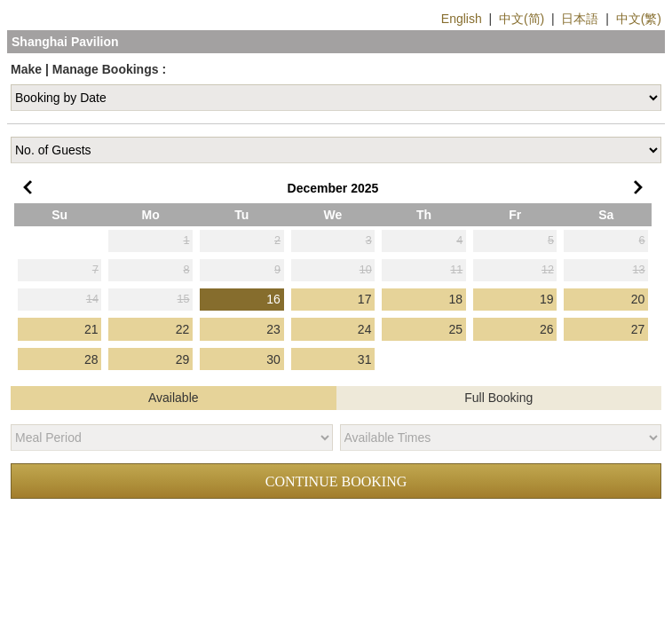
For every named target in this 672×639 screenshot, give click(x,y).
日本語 (580, 19)
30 (273, 359)
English (462, 19)
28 (91, 359)
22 (183, 329)
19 (547, 299)
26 (547, 329)
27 (638, 329)
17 (365, 299)
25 (455, 329)
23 (273, 329)
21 (91, 329)
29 (183, 359)
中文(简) (522, 19)
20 (638, 299)
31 (365, 359)
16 (273, 299)
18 (455, 299)
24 (365, 329)
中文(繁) (639, 19)
